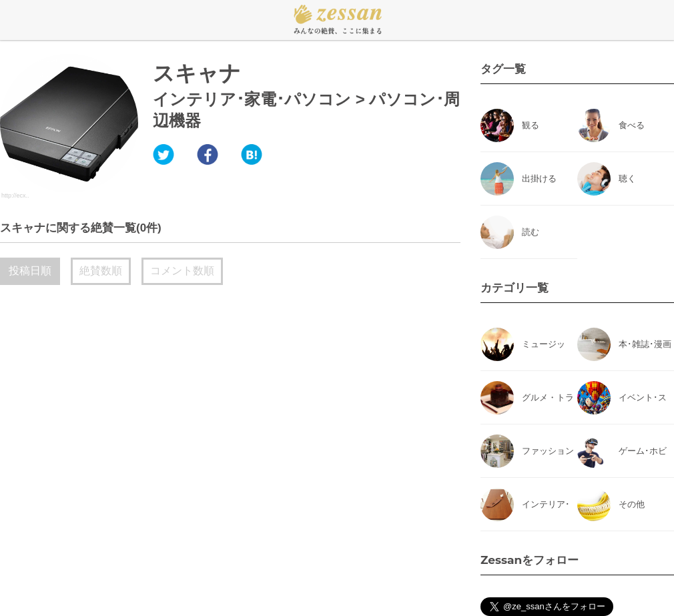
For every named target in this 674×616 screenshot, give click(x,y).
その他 (632, 504)
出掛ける (539, 179)
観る (531, 125)
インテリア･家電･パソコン (252, 99)
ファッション (548, 451)
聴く (627, 179)
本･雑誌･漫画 (645, 344)
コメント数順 (182, 271)
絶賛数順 (101, 271)
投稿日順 (30, 271)
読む (531, 232)
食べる (632, 125)
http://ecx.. (15, 196)
